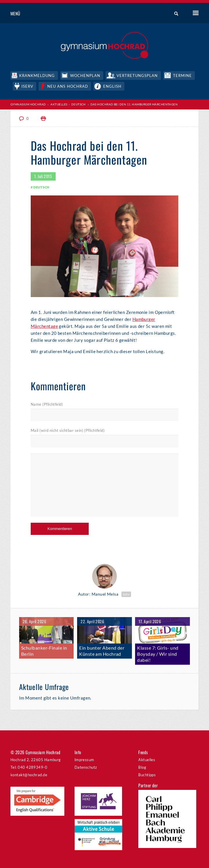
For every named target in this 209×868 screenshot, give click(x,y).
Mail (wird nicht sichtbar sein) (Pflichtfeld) (68, 430)
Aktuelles (59, 104)
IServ (27, 86)
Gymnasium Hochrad (28, 104)
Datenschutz (86, 767)
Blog (142, 767)
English (112, 86)
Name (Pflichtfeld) (47, 404)
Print (43, 119)
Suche (174, 14)
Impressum (84, 760)
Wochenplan (85, 76)
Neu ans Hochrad (68, 86)
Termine (182, 76)
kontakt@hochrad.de (29, 775)
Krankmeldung (37, 76)
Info (126, 594)
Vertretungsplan (137, 76)
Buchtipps (147, 775)
